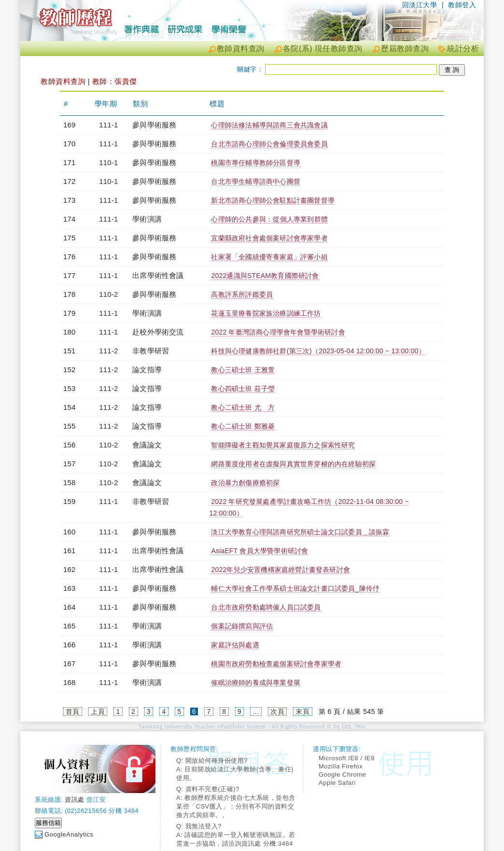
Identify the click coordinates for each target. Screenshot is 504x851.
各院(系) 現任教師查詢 (323, 49)
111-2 (108, 351)
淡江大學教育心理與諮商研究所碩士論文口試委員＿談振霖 (300, 532)
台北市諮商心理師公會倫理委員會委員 (269, 144)
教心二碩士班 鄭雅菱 (243, 426)
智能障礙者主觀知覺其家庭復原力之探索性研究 (283, 445)
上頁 (98, 711)
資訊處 (75, 800)
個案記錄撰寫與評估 (242, 626)
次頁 (277, 711)
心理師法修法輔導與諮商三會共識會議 (269, 125)
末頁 (302, 711)
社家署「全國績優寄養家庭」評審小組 (269, 257)
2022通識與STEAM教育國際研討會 (265, 276)
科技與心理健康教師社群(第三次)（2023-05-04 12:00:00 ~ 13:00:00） (318, 351)
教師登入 (462, 5)
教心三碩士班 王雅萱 (243, 370)
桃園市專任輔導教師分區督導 (256, 163)
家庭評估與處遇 (235, 645)
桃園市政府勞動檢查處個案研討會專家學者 (276, 664)
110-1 (108, 162)
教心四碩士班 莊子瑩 (243, 389)
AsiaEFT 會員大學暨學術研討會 (259, 551)
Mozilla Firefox (341, 766)
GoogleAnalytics (69, 834)
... (256, 711)
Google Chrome (342, 774)
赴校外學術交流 (158, 332)
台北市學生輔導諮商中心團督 (256, 181)
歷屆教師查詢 (405, 49)
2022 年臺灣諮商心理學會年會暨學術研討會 (278, 332)
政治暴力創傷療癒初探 (245, 483)
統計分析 (463, 49)
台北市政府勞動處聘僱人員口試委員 (266, 607)
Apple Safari (337, 783)
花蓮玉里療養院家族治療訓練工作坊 (266, 313)
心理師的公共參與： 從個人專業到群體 (269, 219)
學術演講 (147, 219)
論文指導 (147, 370)
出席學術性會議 (158, 275)
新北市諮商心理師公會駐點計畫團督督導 (273, 200)
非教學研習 (151, 351)
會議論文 (147, 445)
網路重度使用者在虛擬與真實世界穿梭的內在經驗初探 (293, 464)
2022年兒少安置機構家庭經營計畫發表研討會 (280, 570)
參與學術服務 (154, 125)
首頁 (73, 711)
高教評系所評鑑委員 (242, 294)
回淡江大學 (420, 5)
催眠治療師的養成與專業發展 (256, 683)
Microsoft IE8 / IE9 (347, 758)
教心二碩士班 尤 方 (243, 407)
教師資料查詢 (241, 49)
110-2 (108, 294)
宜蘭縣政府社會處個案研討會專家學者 (269, 238)
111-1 (108, 125)
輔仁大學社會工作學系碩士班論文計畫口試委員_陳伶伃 (295, 588)
